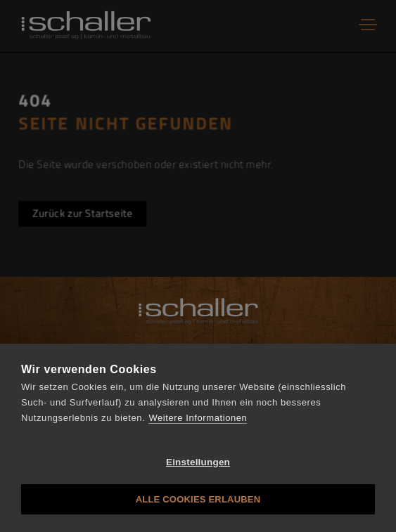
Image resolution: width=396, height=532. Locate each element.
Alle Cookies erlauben (198, 499)
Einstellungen (198, 462)
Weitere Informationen (198, 418)
